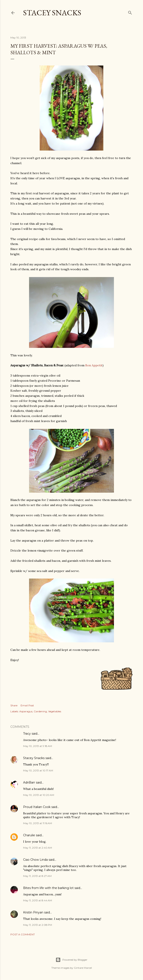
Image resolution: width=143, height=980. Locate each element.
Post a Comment (23, 934)
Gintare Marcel (83, 968)
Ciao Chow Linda (35, 860)
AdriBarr (29, 782)
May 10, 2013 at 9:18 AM (38, 746)
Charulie (29, 835)
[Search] (130, 12)
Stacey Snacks (52, 13)
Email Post (27, 705)
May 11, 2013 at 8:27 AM (37, 876)
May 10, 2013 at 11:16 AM (38, 823)
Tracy (27, 734)
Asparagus (26, 711)
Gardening (40, 711)
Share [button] (14, 705)
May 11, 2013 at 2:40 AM (38, 848)
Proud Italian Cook (37, 807)
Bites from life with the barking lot (48, 888)
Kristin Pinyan (33, 912)
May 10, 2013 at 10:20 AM (39, 795)
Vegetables (55, 711)
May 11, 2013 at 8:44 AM (38, 900)
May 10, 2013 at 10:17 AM (38, 770)
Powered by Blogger (71, 960)
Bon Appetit (94, 365)
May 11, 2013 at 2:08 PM (38, 925)
